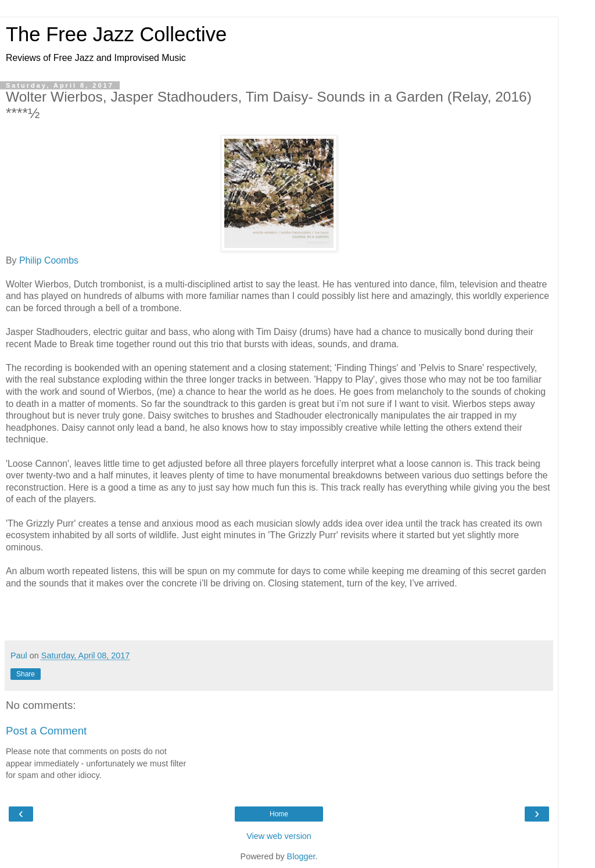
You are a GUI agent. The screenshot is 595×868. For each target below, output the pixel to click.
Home (279, 814)
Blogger (301, 856)
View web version (279, 836)
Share (26, 674)
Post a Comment (46, 731)
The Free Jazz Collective (116, 34)
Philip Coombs (49, 260)
